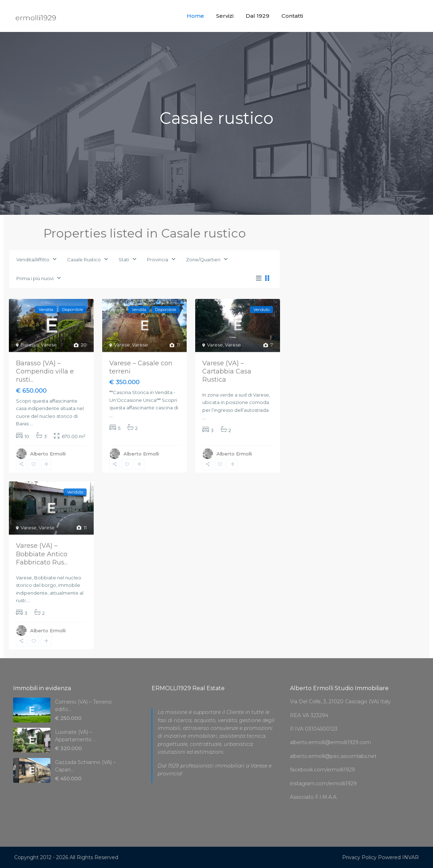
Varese (49, 345)
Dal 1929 (257, 16)
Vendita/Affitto (33, 260)
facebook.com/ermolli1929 (322, 770)
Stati (124, 260)
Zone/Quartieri (203, 260)
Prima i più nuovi (35, 278)
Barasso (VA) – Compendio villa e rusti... (45, 372)
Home (195, 16)
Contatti (292, 16)
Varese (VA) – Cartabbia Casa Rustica (227, 372)
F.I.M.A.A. (326, 797)
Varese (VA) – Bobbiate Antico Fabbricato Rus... (42, 554)
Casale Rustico (84, 260)
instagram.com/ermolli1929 (323, 784)
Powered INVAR (398, 857)
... (31, 424)
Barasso (30, 345)
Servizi (225, 16)
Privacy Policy (359, 857)
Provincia (158, 260)
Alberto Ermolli (48, 454)
